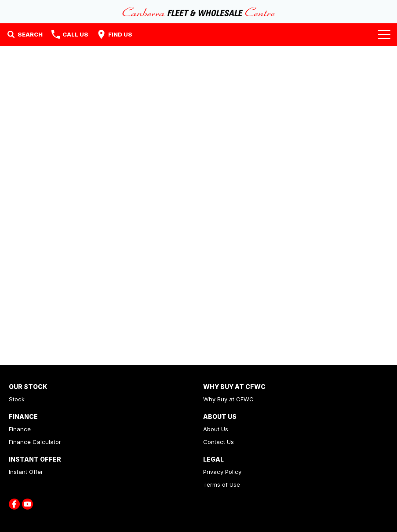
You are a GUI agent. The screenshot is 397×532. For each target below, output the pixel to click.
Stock (17, 399)
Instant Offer (26, 472)
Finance (20, 429)
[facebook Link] (14, 504)
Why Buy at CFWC (228, 399)
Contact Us (219, 442)
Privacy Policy (222, 472)
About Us (216, 429)
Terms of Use (222, 484)
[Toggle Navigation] (384, 34)
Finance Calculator (35, 442)
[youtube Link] (27, 504)
